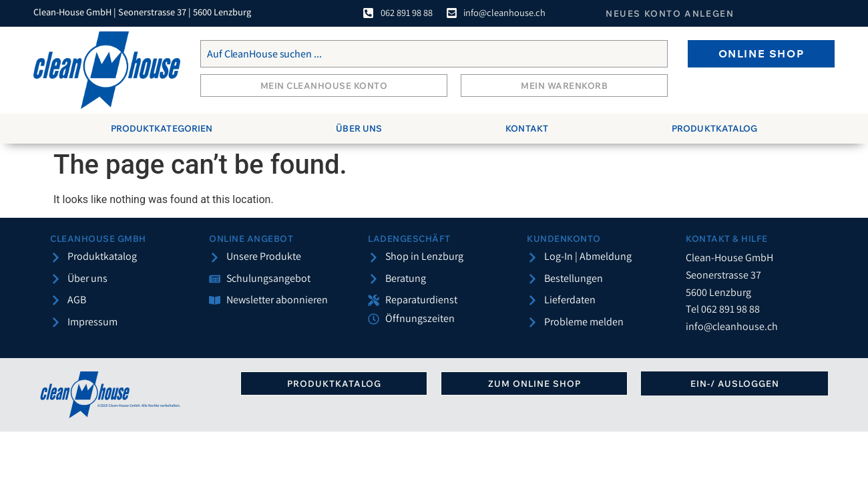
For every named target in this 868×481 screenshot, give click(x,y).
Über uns (359, 128)
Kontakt (527, 128)
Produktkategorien (162, 128)
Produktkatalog (714, 128)
